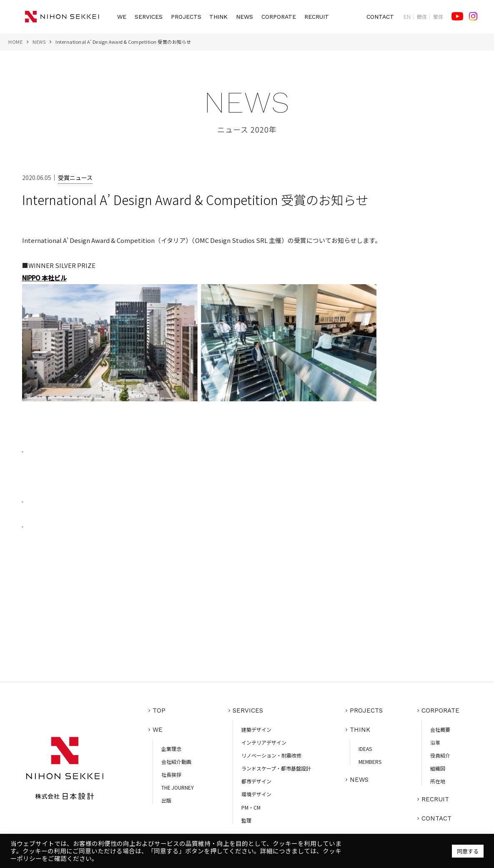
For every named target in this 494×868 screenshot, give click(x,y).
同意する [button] (468, 851)
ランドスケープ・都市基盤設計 (276, 768)
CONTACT (380, 17)
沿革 (435, 742)
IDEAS (365, 749)
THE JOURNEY (178, 787)
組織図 (438, 768)
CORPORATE (279, 17)
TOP (159, 710)
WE (122, 17)
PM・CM (251, 807)
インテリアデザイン (264, 742)
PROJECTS (186, 17)
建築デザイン (256, 729)
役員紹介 (440, 755)
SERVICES (149, 17)
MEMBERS (370, 762)
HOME (15, 42)
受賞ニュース (75, 178)
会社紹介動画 (176, 762)
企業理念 (171, 749)
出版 (166, 800)
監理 (246, 820)
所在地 (438, 781)
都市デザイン (256, 781)
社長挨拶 (171, 774)
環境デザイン (256, 794)
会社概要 (440, 729)
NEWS (244, 17)
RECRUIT (317, 17)
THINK (218, 17)
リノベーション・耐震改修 (271, 755)
